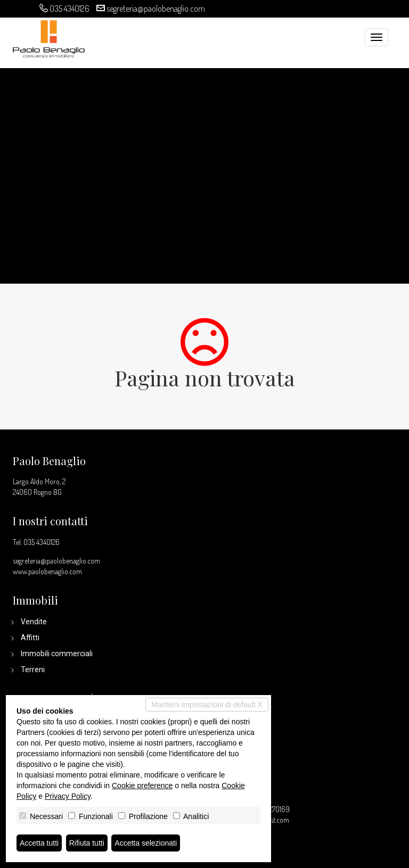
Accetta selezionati (146, 843)
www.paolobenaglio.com (47, 571)
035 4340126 (69, 9)
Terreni (33, 669)
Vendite (34, 622)
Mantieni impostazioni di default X (207, 705)
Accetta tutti (39, 843)
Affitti (30, 638)
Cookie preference (142, 786)
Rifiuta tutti (87, 843)
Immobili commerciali (57, 654)
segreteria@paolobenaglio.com (156, 9)
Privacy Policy (68, 796)
